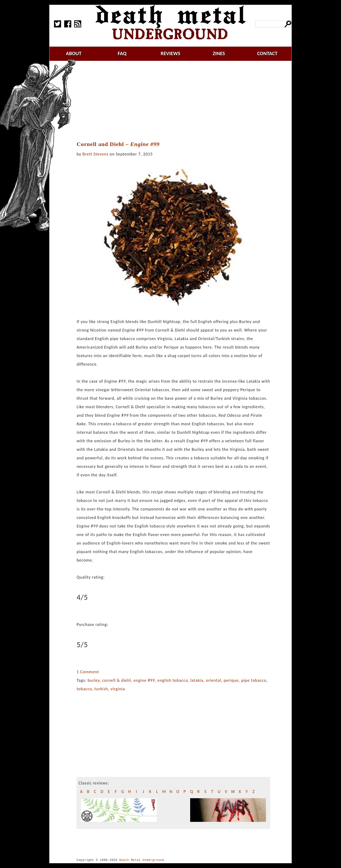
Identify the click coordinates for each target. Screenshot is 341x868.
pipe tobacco (254, 680)
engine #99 (144, 680)
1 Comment (88, 672)
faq (122, 53)
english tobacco (173, 680)
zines (219, 53)
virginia (118, 689)
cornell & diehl (116, 680)
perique (231, 680)
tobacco (84, 689)
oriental (213, 680)
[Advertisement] (176, 101)
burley (94, 680)
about (74, 53)
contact (267, 53)
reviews (171, 53)
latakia (197, 680)
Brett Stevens (95, 154)
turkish (101, 689)
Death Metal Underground (142, 860)
